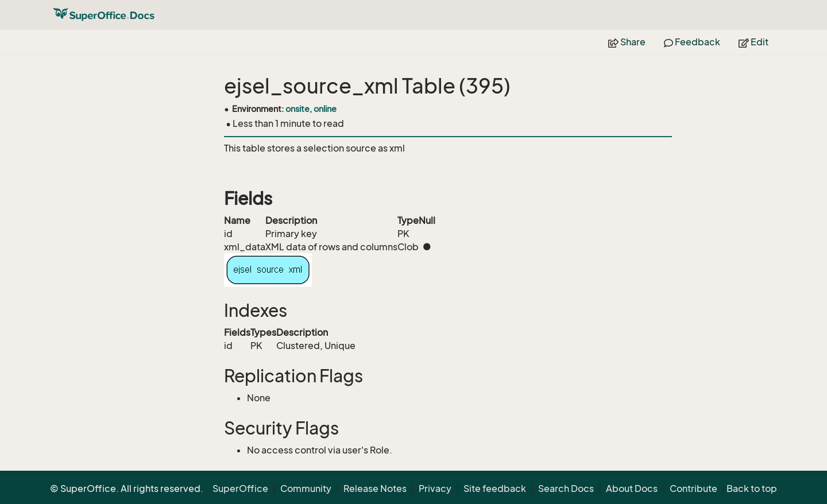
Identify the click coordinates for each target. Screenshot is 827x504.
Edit (753, 42)
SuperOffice (240, 489)
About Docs (632, 489)
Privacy (435, 489)
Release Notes (375, 489)
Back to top (752, 489)
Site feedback (495, 489)
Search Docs (566, 489)
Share (627, 42)
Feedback (692, 42)
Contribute (693, 489)
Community (306, 489)
